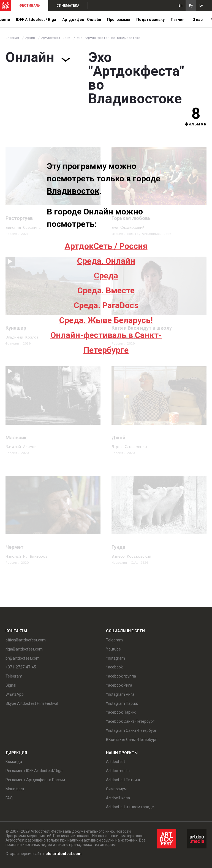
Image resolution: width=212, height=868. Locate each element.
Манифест (15, 789)
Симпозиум (116, 789)
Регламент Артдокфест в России (35, 780)
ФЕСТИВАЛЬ (30, 6)
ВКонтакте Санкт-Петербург (131, 740)
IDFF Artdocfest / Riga (36, 20)
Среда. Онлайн (106, 261)
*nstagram (115, 658)
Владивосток (73, 191)
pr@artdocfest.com (23, 658)
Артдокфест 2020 (57, 38)
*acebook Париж (121, 712)
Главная (12, 38)
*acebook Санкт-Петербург (130, 721)
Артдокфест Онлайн (82, 20)
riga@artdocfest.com (24, 649)
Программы (119, 20)
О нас (198, 20)
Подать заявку (150, 20)
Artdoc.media (118, 771)
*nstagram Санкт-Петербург (131, 730)
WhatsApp (15, 694)
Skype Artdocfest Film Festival (32, 703)
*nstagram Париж (122, 703)
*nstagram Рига (120, 694)
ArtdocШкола (118, 798)
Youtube (113, 649)
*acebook (114, 667)
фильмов (196, 124)
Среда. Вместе (106, 290)
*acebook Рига (119, 685)
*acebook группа (121, 676)
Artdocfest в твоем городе (130, 807)
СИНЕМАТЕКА (68, 6)
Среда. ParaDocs (106, 305)
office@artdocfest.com (26, 640)
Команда (14, 762)
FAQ (9, 798)
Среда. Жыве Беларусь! (106, 320)
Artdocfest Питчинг (123, 780)
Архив (30, 38)
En (180, 6)
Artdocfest (115, 762)
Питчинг (179, 20)
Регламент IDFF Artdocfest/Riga (34, 771)
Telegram (14, 676)
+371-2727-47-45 (21, 667)
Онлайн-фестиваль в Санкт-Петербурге (106, 342)
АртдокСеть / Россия (106, 246)
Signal (11, 685)
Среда (106, 276)
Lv (201, 6)
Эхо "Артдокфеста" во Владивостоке (108, 38)
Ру (191, 6)
